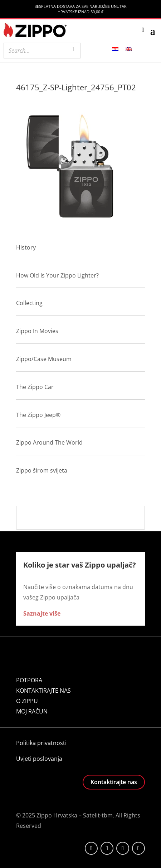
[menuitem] (115, 49)
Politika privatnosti (41, 743)
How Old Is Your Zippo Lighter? (57, 275)
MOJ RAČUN (32, 711)
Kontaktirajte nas (114, 782)
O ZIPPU (27, 701)
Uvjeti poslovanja (39, 759)
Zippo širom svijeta (42, 470)
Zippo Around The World (49, 442)
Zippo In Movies (37, 331)
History (26, 247)
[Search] (73, 50)
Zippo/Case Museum (44, 359)
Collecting (29, 303)
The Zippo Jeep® (38, 415)
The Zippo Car (35, 387)
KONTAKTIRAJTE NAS (43, 691)
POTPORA (29, 680)
